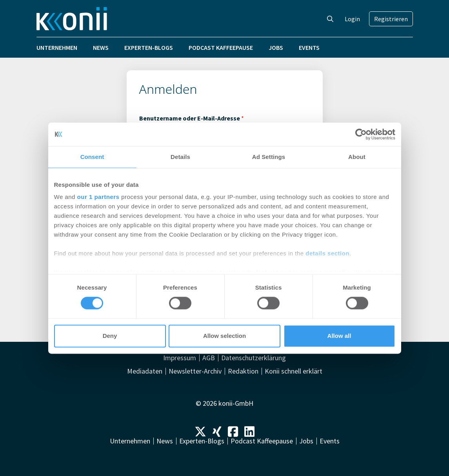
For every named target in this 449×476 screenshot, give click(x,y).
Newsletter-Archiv (195, 371)
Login (352, 19)
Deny (110, 336)
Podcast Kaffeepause (221, 47)
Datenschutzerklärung (254, 358)
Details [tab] (180, 157)
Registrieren (391, 19)
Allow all (339, 336)
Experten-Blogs (149, 47)
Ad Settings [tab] (269, 157)
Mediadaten (145, 371)
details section (327, 253)
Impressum (180, 358)
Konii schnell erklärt (294, 371)
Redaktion (243, 371)
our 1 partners (98, 197)
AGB (209, 358)
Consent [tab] (92, 157)
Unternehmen (57, 47)
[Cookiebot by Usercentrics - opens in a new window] (361, 134)
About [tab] (357, 157)
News (101, 47)
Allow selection (224, 336)
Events (309, 47)
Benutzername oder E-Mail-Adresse (192, 118)
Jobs (276, 47)
